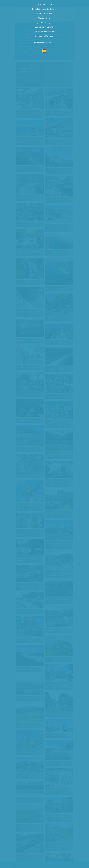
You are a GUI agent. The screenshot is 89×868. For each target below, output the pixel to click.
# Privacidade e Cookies (44, 43)
